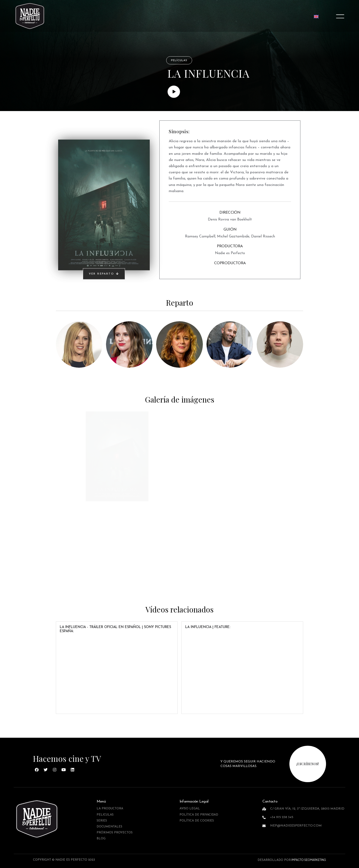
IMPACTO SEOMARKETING (308, 860)
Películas (179, 60)
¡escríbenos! (308, 764)
